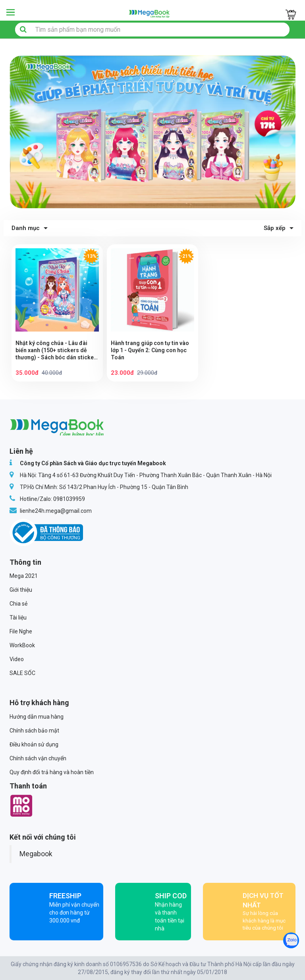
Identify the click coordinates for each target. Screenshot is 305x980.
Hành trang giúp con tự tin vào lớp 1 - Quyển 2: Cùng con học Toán (150, 350)
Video (17, 659)
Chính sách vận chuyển (38, 758)
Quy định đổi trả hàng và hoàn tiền (52, 772)
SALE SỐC (22, 673)
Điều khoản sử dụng (34, 744)
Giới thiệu (21, 590)
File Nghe (21, 631)
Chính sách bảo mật (34, 731)
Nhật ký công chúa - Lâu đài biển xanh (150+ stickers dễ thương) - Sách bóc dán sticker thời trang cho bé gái (56, 350)
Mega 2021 (24, 576)
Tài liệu (18, 618)
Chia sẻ (18, 604)
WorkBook (22, 645)
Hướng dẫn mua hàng (37, 717)
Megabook (36, 854)
